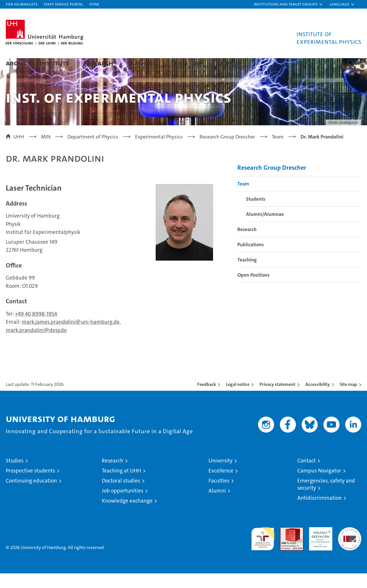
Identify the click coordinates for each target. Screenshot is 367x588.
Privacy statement (277, 399)
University (220, 475)
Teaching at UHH (121, 485)
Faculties (219, 495)
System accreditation (350, 548)
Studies (15, 475)
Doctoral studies (121, 495)
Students (256, 214)
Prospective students (30, 485)
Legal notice (238, 399)
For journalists (22, 4)
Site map (348, 399)
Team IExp (187, 63)
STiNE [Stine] (94, 4)
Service (229, 63)
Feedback (207, 399)
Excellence (221, 485)
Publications (251, 259)
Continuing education (31, 495)
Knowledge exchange (127, 515)
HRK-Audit (319, 545)
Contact (307, 475)
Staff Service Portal (63, 4)
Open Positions (253, 290)
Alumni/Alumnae (265, 229)
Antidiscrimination (320, 512)
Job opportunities (123, 505)
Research (98, 63)
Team (243, 198)
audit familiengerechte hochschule (263, 551)
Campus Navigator (319, 485)
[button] (288, 4)
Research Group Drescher (272, 182)
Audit (286, 545)
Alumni (217, 505)
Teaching (142, 63)
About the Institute (37, 63)
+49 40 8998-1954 (36, 328)
